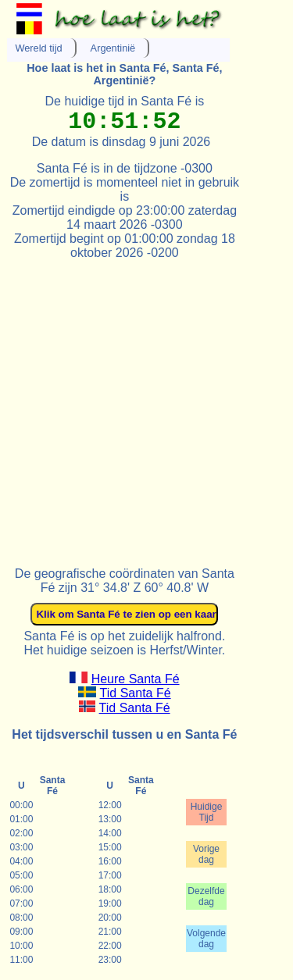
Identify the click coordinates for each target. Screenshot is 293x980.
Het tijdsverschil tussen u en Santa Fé (124, 734)
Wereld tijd (38, 48)
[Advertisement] (146, 406)
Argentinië (113, 48)
